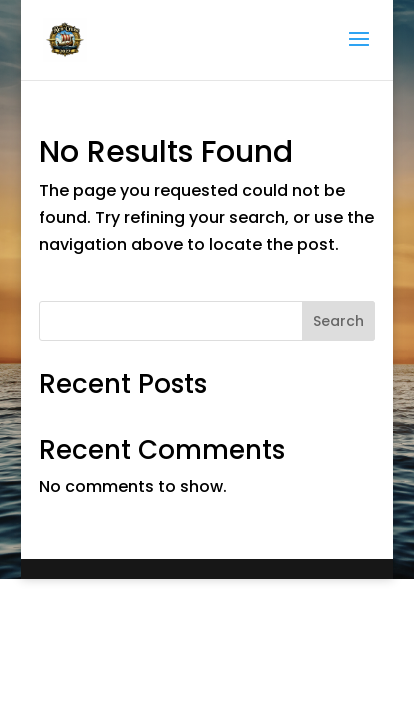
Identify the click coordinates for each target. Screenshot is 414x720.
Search (338, 321)
